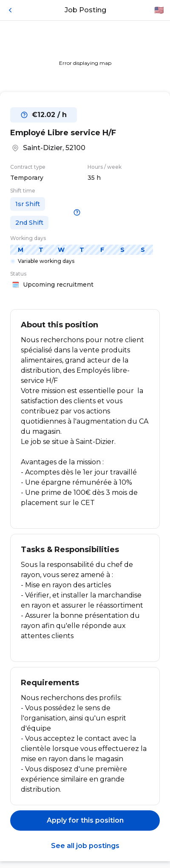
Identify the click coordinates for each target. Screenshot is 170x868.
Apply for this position (85, 820)
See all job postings (85, 846)
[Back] (10, 10)
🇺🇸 (159, 10)
